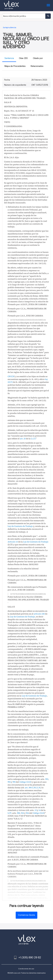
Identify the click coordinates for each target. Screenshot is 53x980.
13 (36, 810)
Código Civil (25, 782)
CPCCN (11, 376)
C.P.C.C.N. (36, 788)
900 (18, 813)
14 (40, 810)
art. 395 (28, 788)
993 (47, 779)
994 (9, 782)
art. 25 (23, 439)
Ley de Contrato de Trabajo (20, 526)
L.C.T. (33, 439)
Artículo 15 (13, 542)
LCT (9, 813)
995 (14, 782)
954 (27, 813)
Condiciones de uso (26, 969)
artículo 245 (39, 614)
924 (22, 813)
